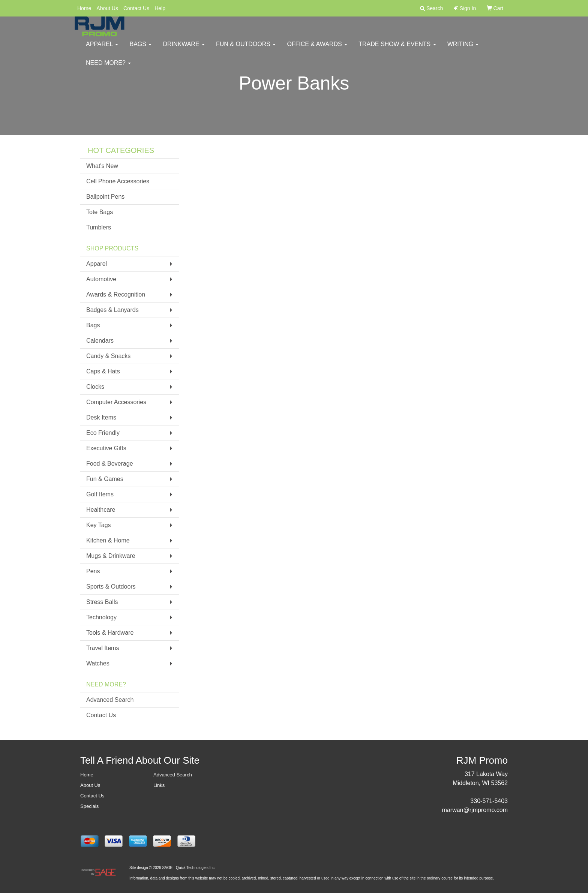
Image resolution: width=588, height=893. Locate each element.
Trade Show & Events (397, 49)
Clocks (95, 387)
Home (84, 8)
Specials (89, 806)
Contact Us (136, 8)
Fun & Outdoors (246, 49)
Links (159, 785)
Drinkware (184, 49)
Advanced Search (110, 700)
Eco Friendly (103, 433)
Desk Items (101, 417)
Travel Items (103, 648)
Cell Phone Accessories (118, 181)
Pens (93, 571)
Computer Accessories (116, 402)
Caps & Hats (103, 371)
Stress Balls (102, 602)
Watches (98, 663)
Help (160, 8)
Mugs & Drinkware (111, 556)
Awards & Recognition (116, 294)
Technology (101, 617)
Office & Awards (317, 49)
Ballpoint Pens (105, 197)
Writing (463, 49)
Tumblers (99, 227)
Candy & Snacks (108, 356)
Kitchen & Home (108, 540)
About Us (107, 8)
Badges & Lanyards (112, 310)
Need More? (108, 67)
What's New (102, 166)
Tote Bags (100, 212)
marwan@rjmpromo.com (475, 810)
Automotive (101, 279)
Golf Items (100, 494)
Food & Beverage (110, 464)
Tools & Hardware (110, 633)
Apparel (102, 49)
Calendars (100, 341)
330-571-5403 (489, 801)
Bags (140, 49)
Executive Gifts (106, 448)
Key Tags (99, 525)
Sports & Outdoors (111, 587)
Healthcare (101, 510)
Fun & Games (105, 479)
